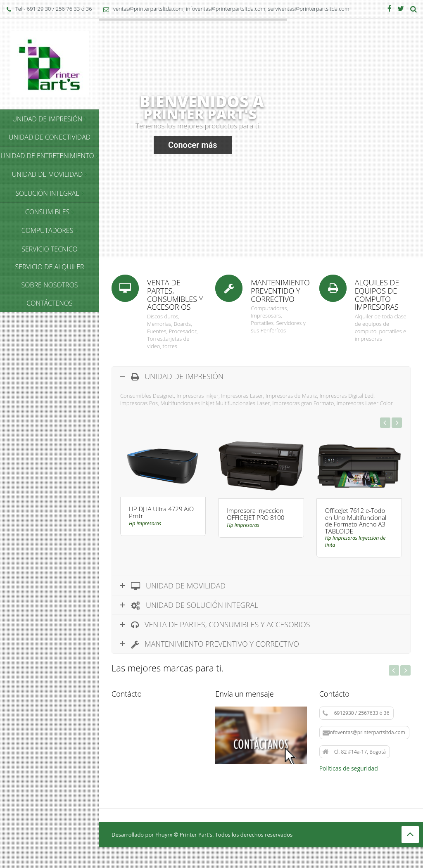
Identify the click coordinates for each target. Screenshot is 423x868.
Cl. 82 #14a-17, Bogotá (354, 752)
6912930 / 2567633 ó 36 (356, 714)
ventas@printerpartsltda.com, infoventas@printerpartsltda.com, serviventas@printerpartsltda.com (224, 9)
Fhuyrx (164, 835)
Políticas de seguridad (349, 768)
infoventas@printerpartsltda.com (364, 733)
